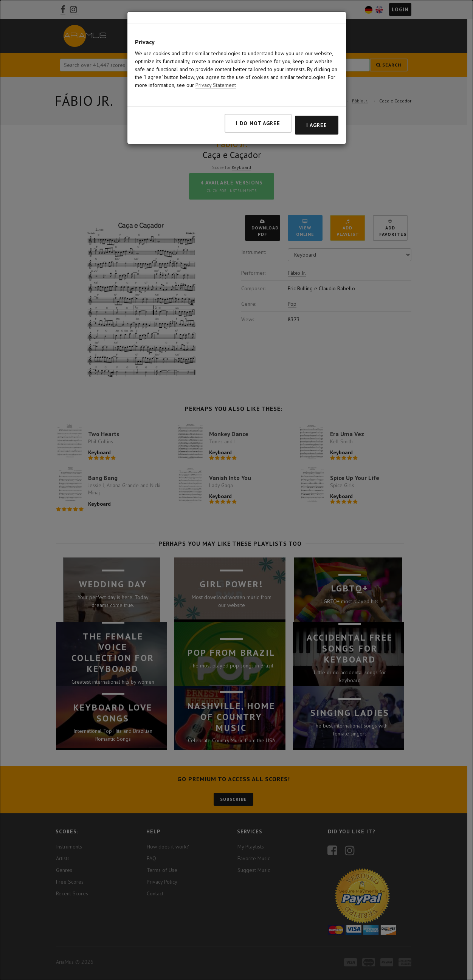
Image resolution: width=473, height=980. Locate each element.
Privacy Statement (216, 81)
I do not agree (258, 119)
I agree (317, 121)
